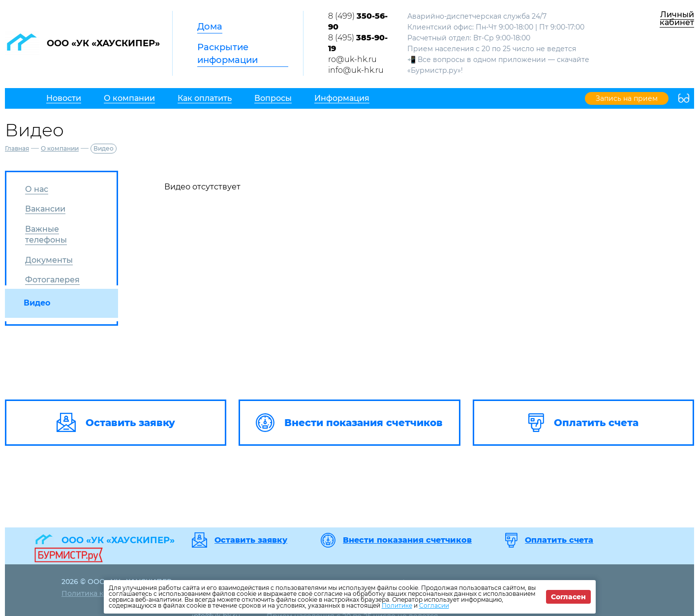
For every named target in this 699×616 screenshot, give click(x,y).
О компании (60, 148)
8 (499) (358, 21)
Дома (210, 27)
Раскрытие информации (228, 54)
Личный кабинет (677, 18)
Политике (397, 605)
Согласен (568, 597)
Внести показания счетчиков (407, 540)
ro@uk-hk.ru (352, 59)
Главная (17, 148)
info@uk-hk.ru (356, 70)
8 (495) (358, 43)
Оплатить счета (559, 540)
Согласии (434, 605)
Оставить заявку (251, 540)
